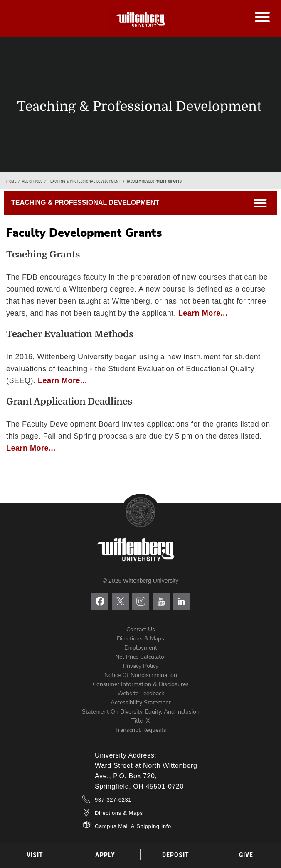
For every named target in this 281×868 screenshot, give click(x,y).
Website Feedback (141, 693)
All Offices (32, 181)
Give (246, 855)
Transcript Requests (141, 730)
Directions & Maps (140, 639)
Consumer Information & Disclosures (141, 684)
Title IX (140, 721)
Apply (105, 855)
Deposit (176, 855)
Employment (141, 648)
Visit (35, 855)
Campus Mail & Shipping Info (133, 826)
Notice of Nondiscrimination (141, 675)
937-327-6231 (113, 800)
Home (11, 181)
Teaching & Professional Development (85, 181)
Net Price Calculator (141, 657)
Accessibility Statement (141, 702)
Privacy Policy (141, 666)
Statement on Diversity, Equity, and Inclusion (141, 712)
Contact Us (141, 629)
